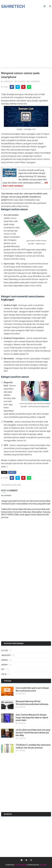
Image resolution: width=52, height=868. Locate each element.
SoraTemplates (20, 865)
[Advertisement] (26, 39)
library (4, 665)
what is (12, 472)
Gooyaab (43, 865)
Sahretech (13, 6)
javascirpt (6, 655)
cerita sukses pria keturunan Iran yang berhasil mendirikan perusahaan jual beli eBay (33, 733)
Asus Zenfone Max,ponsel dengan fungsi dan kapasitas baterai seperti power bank (32, 717)
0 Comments (35, 82)
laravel (5, 660)
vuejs (4, 674)
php (3, 669)
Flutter (5, 651)
